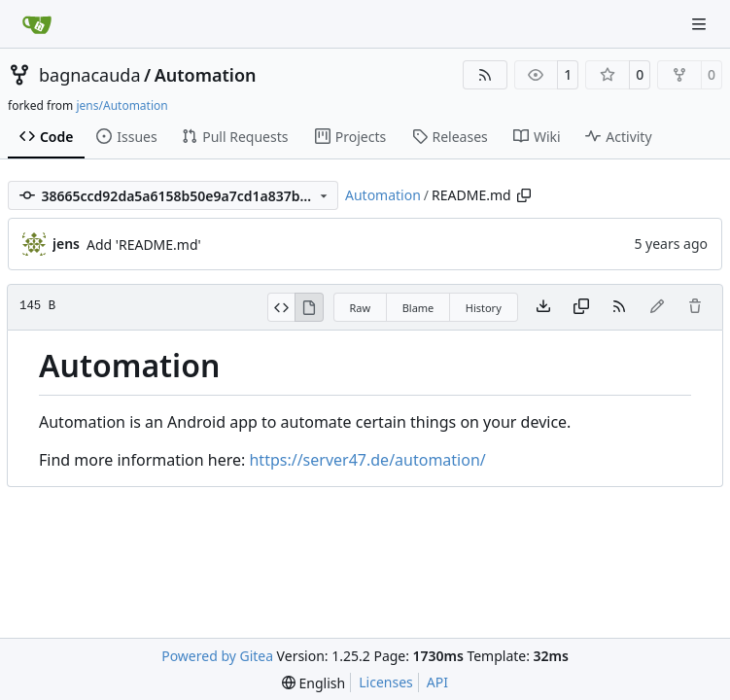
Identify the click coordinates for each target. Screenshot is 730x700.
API (437, 682)
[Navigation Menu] (701, 24)
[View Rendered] (309, 307)
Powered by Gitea (217, 656)
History (484, 308)
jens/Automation (122, 105)
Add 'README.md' (144, 245)
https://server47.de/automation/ (367, 460)
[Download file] (543, 307)
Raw (361, 308)
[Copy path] (524, 195)
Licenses (386, 682)
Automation (206, 75)
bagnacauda (90, 75)
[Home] (37, 24)
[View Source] (281, 307)
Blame (418, 308)
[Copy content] (581, 307)
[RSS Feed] (485, 75)
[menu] (313, 683)
